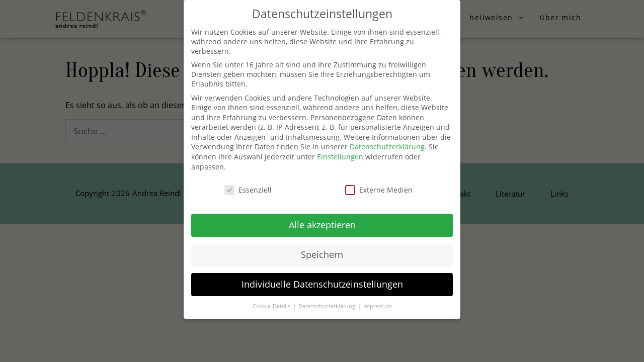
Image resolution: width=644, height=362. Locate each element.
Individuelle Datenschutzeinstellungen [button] (322, 284)
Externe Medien (379, 190)
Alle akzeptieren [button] (322, 225)
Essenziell (248, 190)
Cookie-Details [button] (272, 306)
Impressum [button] (378, 306)
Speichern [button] (322, 254)
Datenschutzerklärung (387, 147)
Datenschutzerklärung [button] (328, 306)
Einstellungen (340, 157)
